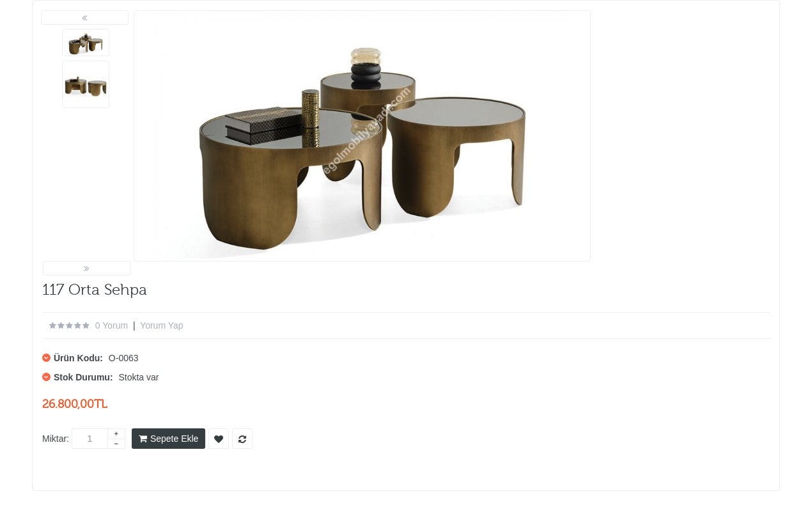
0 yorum (112, 325)
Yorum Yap (161, 325)
